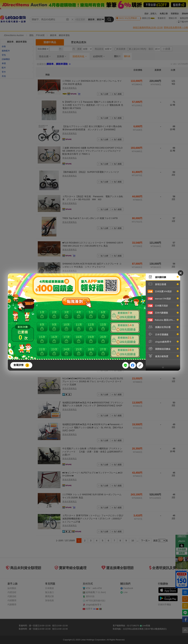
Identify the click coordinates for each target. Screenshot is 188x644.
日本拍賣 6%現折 (163, 291)
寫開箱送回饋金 (163, 349)
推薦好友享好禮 (163, 327)
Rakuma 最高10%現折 (163, 320)
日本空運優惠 (163, 334)
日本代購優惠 (163, 313)
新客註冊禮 (163, 284)
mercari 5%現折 (163, 298)
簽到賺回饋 (163, 277)
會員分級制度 (163, 356)
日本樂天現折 (163, 306)
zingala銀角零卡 (163, 341)
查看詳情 (18, 365)
